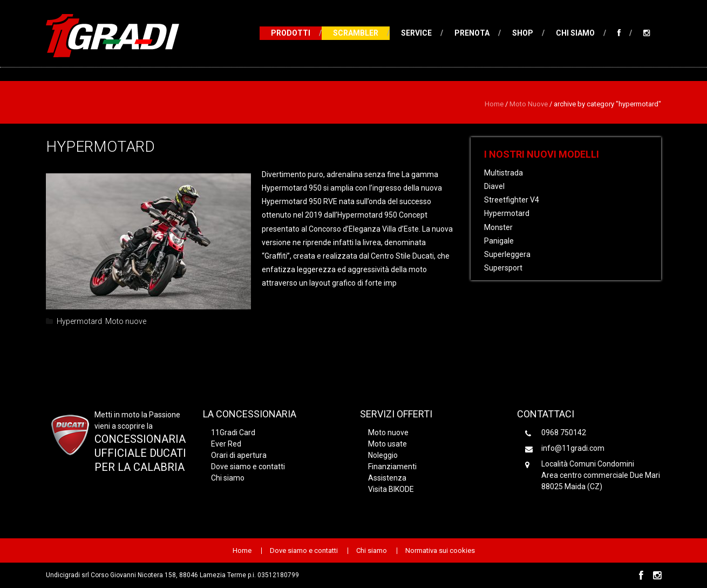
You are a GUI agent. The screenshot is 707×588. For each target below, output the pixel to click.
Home (494, 104)
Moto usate (388, 444)
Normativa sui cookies (440, 551)
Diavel (494, 186)
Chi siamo (575, 33)
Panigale (499, 241)
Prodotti (291, 33)
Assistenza (387, 478)
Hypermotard (100, 147)
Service (416, 33)
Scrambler (356, 33)
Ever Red (226, 444)
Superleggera (507, 254)
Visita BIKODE (391, 489)
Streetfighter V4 (512, 200)
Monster (498, 227)
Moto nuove (529, 104)
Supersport (503, 268)
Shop (523, 33)
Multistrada (504, 173)
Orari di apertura (239, 455)
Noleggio (383, 455)
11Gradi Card (233, 432)
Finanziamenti (392, 467)
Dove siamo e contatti (248, 467)
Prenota (472, 33)
